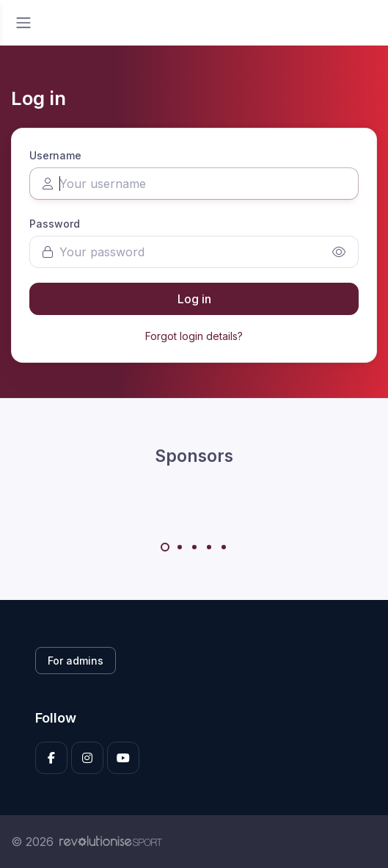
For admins (76, 661)
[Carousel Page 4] (209, 547)
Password (55, 224)
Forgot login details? (194, 336)
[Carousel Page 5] (224, 547)
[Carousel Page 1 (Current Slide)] (165, 547)
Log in (194, 299)
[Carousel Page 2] (180, 547)
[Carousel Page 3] (194, 547)
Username (55, 155)
